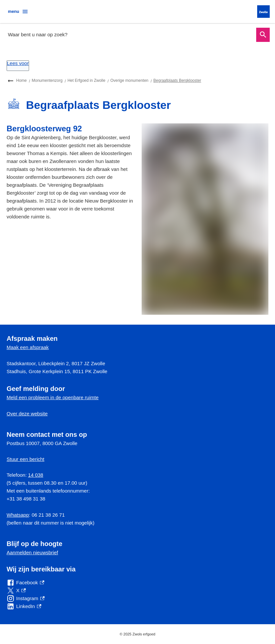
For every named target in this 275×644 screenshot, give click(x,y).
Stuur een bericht (25, 459)
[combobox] (130, 35)
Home (21, 80)
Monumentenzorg (47, 80)
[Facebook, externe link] (25, 583)
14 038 (36, 475)
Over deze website (27, 414)
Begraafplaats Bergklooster (177, 80)
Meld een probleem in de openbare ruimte (53, 397)
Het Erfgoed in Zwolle (86, 80)
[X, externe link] (16, 591)
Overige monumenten (129, 80)
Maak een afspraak (28, 347)
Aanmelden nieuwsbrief (32, 552)
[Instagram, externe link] (26, 598)
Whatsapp (18, 515)
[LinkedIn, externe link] (24, 606)
